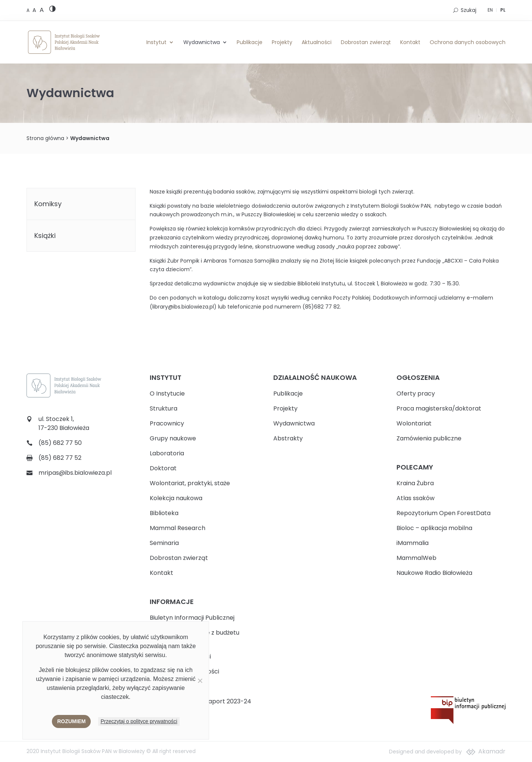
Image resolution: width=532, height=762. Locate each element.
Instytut (156, 42)
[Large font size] (42, 10)
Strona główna (45, 138)
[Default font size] (29, 10)
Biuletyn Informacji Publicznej (192, 618)
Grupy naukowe (173, 438)
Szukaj (469, 10)
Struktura (164, 408)
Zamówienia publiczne (429, 438)
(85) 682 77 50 (60, 443)
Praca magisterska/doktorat (439, 408)
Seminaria (164, 543)
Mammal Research (178, 528)
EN (490, 10)
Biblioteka (164, 513)
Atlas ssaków (416, 498)
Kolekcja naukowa (176, 498)
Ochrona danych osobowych (468, 42)
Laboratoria (167, 453)
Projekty (282, 42)
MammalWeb (416, 558)
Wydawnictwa (202, 42)
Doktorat (163, 468)
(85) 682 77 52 (60, 458)
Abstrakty (288, 438)
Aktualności (317, 42)
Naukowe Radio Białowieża (434, 573)
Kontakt (410, 42)
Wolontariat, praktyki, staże (190, 483)
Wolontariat (414, 423)
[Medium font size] (35, 10)
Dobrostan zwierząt (366, 42)
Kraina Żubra (415, 483)
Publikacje (250, 42)
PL (503, 10)
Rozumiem (71, 721)
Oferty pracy (416, 394)
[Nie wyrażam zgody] (200, 681)
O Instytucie (167, 394)
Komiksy (48, 204)
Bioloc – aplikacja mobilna (434, 528)
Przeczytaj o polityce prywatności (139, 721)
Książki (45, 236)
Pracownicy (167, 423)
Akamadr (492, 751)
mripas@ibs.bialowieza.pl (75, 473)
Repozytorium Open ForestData (444, 513)
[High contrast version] (52, 10)
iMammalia (413, 543)
